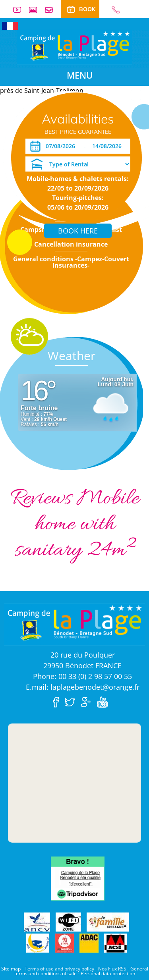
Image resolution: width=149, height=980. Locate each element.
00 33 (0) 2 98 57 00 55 (112, 10)
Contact (52, 10)
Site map (11, 969)
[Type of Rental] (78, 164)
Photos (36, 10)
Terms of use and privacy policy (59, 969)
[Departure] (109, 146)
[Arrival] (62, 146)
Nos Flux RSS (112, 969)
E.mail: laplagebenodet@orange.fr (83, 687)
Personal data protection (108, 973)
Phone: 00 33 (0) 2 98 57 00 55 (82, 676)
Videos (20, 10)
